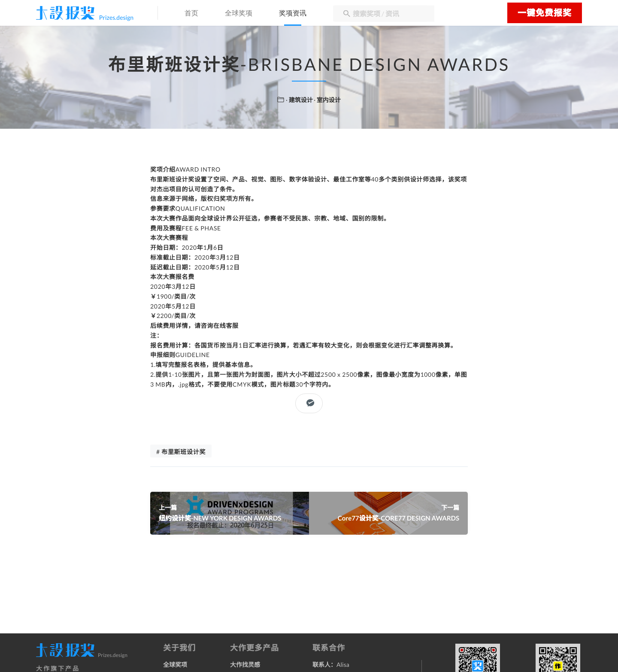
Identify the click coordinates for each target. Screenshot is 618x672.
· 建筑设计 (300, 100)
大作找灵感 (245, 664)
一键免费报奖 (545, 13)
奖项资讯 (293, 14)
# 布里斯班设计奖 (181, 452)
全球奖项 (239, 14)
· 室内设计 (327, 100)
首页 (191, 14)
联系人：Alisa (331, 664)
